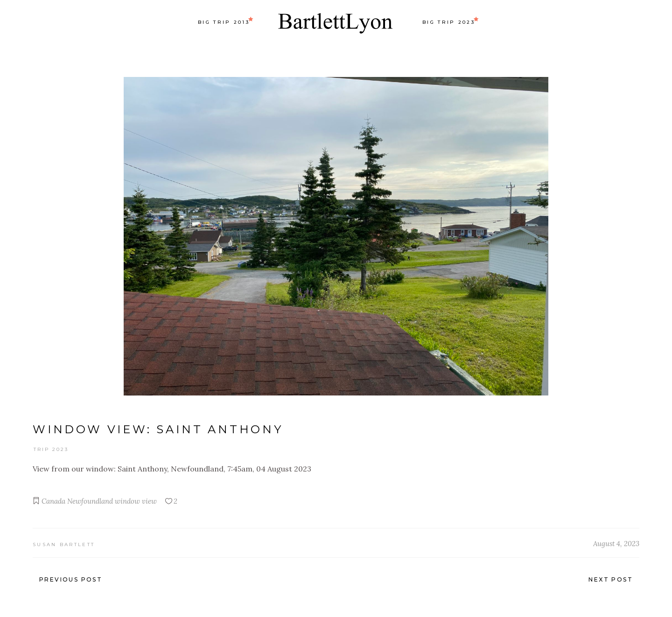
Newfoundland (90, 501)
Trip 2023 (51, 449)
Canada (53, 501)
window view (136, 501)
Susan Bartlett (64, 544)
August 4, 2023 (616, 544)
